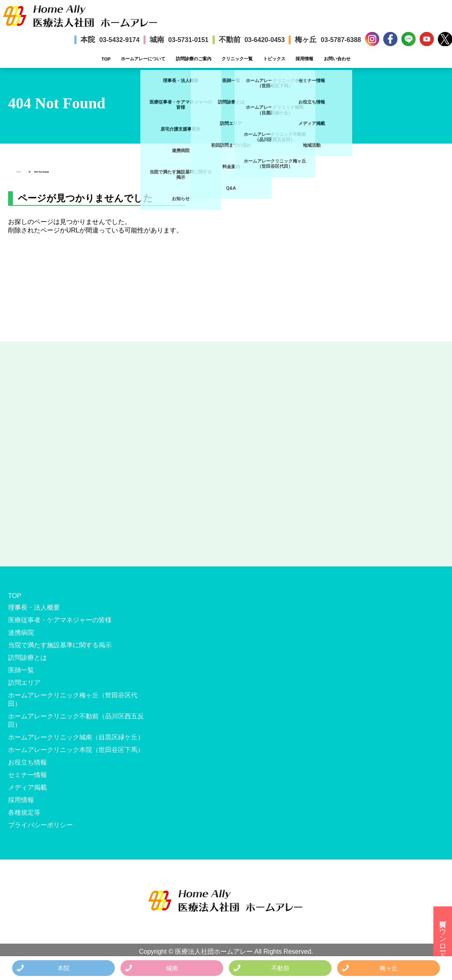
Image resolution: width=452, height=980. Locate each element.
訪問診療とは (27, 658)
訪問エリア (24, 683)
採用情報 (304, 59)
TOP (106, 59)
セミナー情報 (27, 775)
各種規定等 (24, 812)
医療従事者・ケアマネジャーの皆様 (60, 620)
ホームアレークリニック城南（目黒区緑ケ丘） (76, 737)
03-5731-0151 (188, 40)
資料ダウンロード (443, 935)
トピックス (274, 59)
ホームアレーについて (143, 59)
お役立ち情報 (27, 762)
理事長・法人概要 (34, 607)
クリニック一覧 (237, 59)
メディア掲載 (27, 787)
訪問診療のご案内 (194, 59)
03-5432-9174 (119, 40)
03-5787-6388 (341, 40)
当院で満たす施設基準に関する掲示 (60, 645)
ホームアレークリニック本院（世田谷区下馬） (76, 750)
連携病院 (21, 633)
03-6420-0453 (265, 40)
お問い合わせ (337, 59)
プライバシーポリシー (40, 825)
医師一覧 (21, 670)
